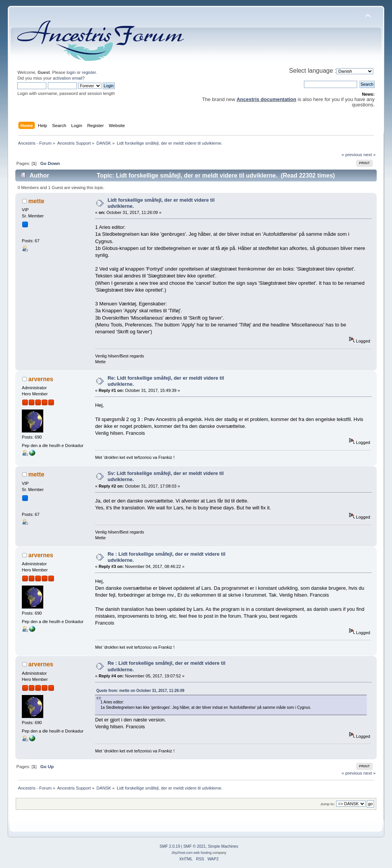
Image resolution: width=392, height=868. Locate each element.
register (89, 72)
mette (36, 201)
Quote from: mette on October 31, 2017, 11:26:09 (140, 691)
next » (369, 154)
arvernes (41, 379)
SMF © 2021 (194, 846)
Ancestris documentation (266, 99)
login (71, 72)
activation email (68, 78)
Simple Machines (223, 846)
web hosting (203, 853)
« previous (352, 154)
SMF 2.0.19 (170, 846)
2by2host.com (182, 853)
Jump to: (328, 804)
